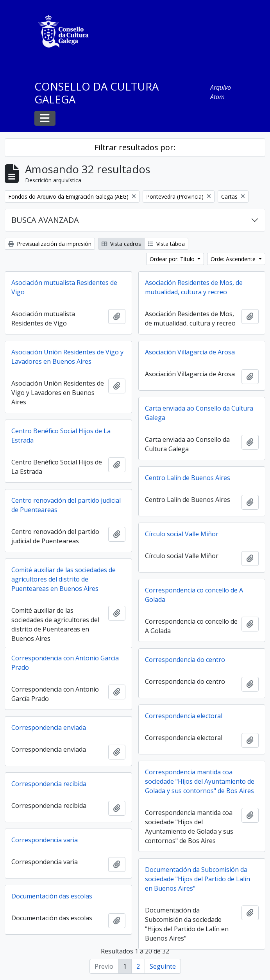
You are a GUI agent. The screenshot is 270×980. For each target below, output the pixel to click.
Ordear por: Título (173, 259)
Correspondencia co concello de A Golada (194, 595)
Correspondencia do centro (185, 660)
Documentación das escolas (52, 896)
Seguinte (163, 966)
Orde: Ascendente (234, 259)
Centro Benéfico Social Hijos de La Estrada (61, 436)
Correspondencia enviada (49, 727)
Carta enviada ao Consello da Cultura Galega (199, 413)
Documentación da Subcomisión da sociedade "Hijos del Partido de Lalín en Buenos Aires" (198, 879)
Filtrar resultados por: (135, 147)
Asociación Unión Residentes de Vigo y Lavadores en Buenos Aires (67, 357)
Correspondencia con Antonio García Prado (65, 663)
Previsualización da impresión (50, 244)
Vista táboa (166, 244)
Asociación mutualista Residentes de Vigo (64, 287)
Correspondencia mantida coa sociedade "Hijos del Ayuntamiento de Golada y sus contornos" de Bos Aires (200, 781)
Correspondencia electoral (184, 716)
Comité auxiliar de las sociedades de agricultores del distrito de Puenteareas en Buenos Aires (63, 579)
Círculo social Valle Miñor (182, 534)
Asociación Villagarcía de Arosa (190, 352)
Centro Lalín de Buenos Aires (188, 478)
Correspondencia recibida (49, 784)
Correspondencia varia (45, 840)
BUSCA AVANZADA (45, 220)
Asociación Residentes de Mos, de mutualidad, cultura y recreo (194, 287)
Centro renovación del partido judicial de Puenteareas (66, 505)
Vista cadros (121, 244)
